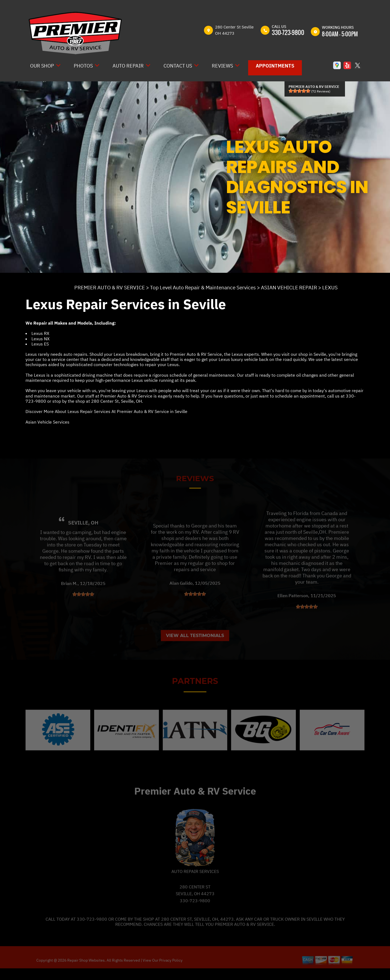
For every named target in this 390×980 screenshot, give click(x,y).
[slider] (299, 91)
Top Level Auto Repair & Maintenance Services (203, 287)
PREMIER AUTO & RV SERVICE (110, 287)
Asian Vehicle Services (47, 422)
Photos (83, 66)
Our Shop (42, 66)
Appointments (275, 66)
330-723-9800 (288, 32)
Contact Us (178, 66)
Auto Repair (128, 66)
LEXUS (330, 287)
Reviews (222, 66)
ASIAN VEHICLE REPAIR (289, 287)
